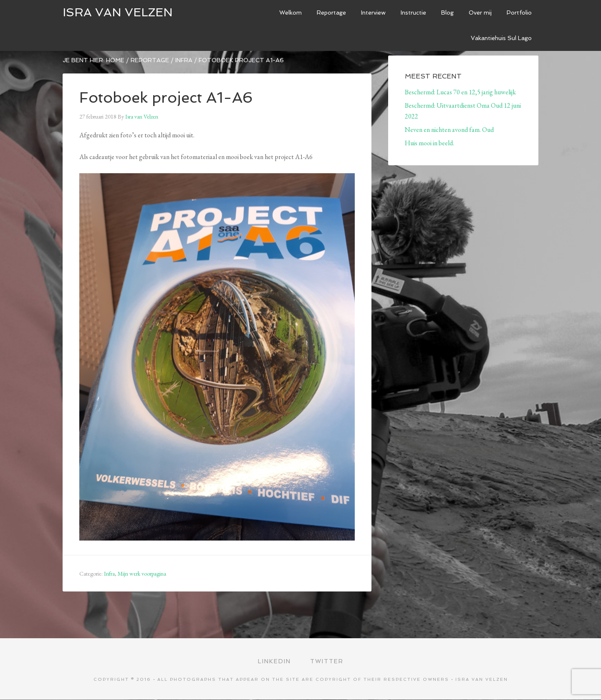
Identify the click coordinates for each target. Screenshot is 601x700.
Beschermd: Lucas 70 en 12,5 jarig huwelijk (460, 92)
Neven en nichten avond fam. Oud (449, 130)
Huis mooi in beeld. (429, 143)
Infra (109, 574)
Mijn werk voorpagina (142, 574)
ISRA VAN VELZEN (118, 12)
